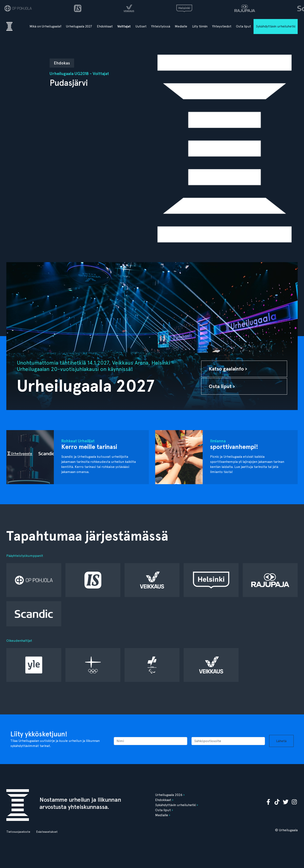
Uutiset (141, 26)
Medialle (181, 26)
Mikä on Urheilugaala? (45, 26)
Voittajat (124, 26)
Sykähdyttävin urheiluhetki (276, 26)
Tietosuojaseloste (18, 832)
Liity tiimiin (200, 26)
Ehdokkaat (105, 26)
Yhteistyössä (161, 26)
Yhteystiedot (222, 26)
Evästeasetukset (47, 832)
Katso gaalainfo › (228, 369)
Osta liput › (222, 386)
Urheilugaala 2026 (169, 795)
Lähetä (281, 741)
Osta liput (244, 26)
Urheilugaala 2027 (79, 26)
